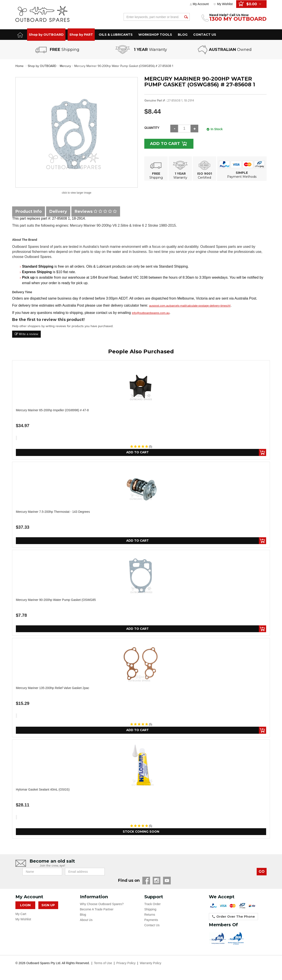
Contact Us (152, 926)
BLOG (183, 35)
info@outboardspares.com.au (151, 313)
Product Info (29, 211)
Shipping (150, 910)
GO (262, 872)
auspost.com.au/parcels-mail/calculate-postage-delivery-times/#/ (190, 306)
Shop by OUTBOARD (46, 35)
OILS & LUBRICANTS (116, 35)
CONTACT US (205, 35)
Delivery (58, 211)
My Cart (21, 915)
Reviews (96, 211)
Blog (83, 915)
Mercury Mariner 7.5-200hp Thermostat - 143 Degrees (53, 512)
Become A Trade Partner (97, 910)
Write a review (26, 334)
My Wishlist (225, 4)
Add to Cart (166, 144)
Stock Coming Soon (141, 832)
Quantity (152, 128)
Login (25, 906)
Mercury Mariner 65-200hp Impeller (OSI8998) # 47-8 (52, 410)
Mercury (66, 66)
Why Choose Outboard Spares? (102, 905)
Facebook (146, 881)
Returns (150, 915)
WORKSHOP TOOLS (155, 35)
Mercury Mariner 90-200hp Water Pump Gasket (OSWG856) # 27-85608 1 (124, 66)
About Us (86, 921)
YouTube (167, 881)
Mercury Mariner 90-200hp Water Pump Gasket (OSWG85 (56, 600)
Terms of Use (103, 964)
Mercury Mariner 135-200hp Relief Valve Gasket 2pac (53, 688)
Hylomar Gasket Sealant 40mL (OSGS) (43, 790)
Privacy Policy (126, 964)
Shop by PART (81, 35)
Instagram (157, 881)
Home (19, 66)
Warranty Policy (150, 964)
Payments (151, 921)
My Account (201, 4)
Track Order (152, 905)
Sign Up (48, 906)
